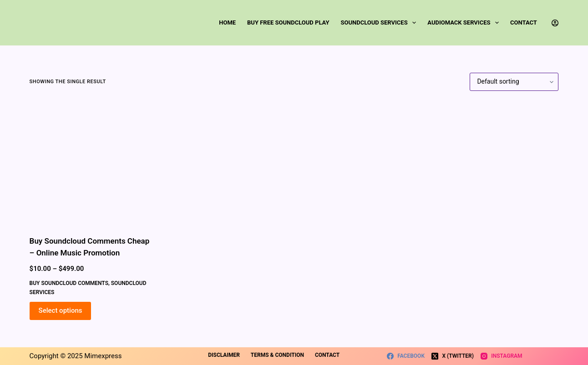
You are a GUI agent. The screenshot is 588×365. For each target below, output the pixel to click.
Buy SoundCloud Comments (69, 283)
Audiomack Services (465, 23)
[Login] (555, 23)
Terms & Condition (277, 355)
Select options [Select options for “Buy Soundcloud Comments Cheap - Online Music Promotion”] (61, 310)
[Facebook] (406, 356)
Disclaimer (224, 355)
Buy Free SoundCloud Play (288, 22)
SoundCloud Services (380, 23)
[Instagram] (502, 356)
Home (227, 22)
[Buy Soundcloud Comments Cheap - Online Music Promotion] (91, 163)
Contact (524, 22)
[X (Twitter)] (453, 356)
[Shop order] (514, 82)
